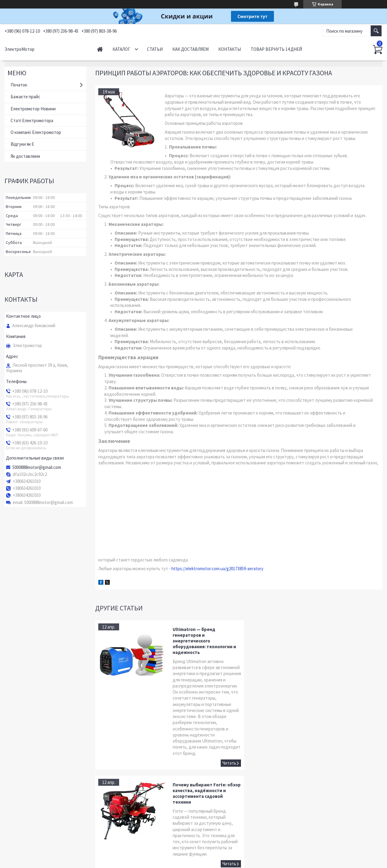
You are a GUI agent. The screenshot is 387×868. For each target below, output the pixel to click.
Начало (100, 49)
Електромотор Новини (33, 109)
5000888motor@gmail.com (37, 467)
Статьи (155, 49)
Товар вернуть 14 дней (276, 49)
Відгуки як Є (23, 144)
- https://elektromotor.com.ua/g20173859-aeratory (216, 569)
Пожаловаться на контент (179, 862)
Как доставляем (190, 49)
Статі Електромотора (32, 120)
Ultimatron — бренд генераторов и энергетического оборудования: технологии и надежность (200, 641)
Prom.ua (218, 857)
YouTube (17, 830)
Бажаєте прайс (25, 97)
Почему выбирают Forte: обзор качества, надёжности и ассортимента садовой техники (347, 638)
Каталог (121, 49)
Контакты (230, 49)
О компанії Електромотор (36, 132)
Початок (19, 85)
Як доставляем (25, 156)
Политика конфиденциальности (227, 862)
